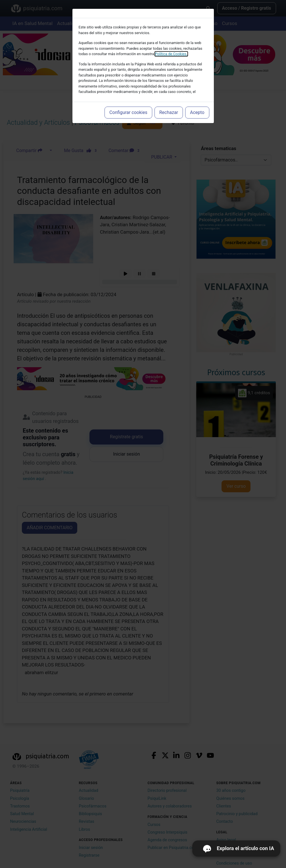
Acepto (197, 112)
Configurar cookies (128, 112)
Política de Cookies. (171, 54)
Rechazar (169, 112)
